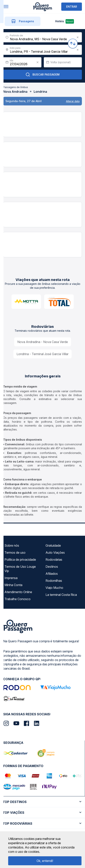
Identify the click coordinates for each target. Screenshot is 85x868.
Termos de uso (15, 553)
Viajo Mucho (54, 588)
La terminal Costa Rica (61, 595)
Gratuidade (53, 545)
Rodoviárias (54, 560)
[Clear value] (38, 62)
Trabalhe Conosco (18, 599)
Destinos (52, 567)
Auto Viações (55, 553)
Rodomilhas (54, 581)
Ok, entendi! (45, 861)
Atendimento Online (18, 592)
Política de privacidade (20, 560)
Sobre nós (12, 545)
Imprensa (11, 578)
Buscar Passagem (42, 75)
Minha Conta (13, 585)
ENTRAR (72, 7)
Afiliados (52, 574)
